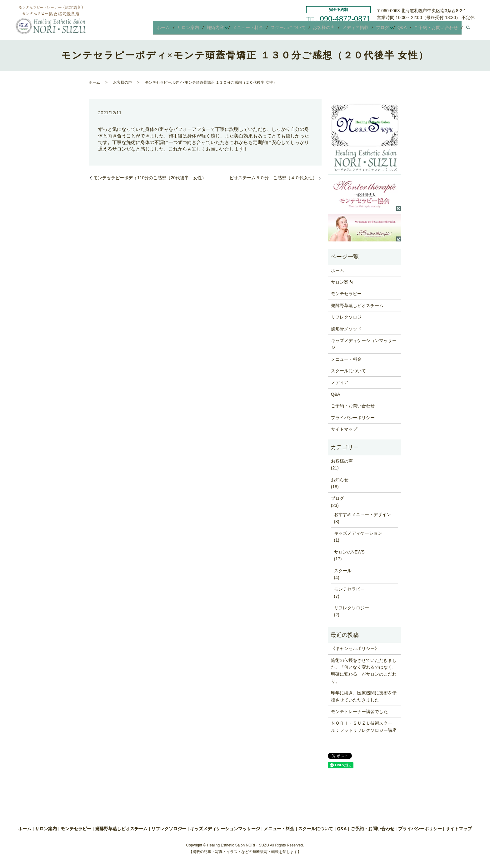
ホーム (183, 29)
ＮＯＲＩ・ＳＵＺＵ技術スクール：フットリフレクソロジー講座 (364, 727)
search (468, 30)
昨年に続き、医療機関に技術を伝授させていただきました (364, 696)
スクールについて (299, 29)
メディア (340, 382)
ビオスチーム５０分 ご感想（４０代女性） (273, 178)
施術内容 (230, 29)
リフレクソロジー (348, 317)
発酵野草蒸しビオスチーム (357, 305)
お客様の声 (333, 29)
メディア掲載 (362, 29)
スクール (343, 571)
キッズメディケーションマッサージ (364, 344)
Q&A (405, 29)
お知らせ (340, 480)
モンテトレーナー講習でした (359, 712)
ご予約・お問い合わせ (437, 29)
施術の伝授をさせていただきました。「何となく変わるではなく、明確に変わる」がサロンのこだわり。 (364, 671)
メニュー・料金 (262, 29)
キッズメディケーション (358, 533)
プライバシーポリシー (353, 418)
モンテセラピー (346, 294)
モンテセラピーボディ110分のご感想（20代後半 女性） (150, 178)
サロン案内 (205, 29)
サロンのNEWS (349, 552)
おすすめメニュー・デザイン (362, 514)
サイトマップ (344, 429)
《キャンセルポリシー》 (355, 648)
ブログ (387, 29)
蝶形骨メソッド (346, 329)
